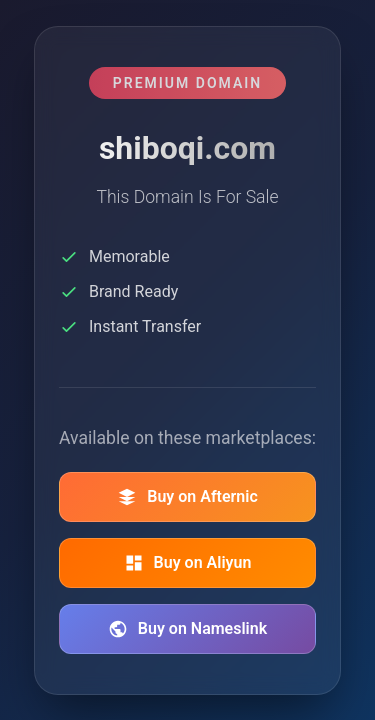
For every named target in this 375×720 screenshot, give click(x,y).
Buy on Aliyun (188, 563)
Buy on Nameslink (187, 629)
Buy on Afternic (187, 497)
